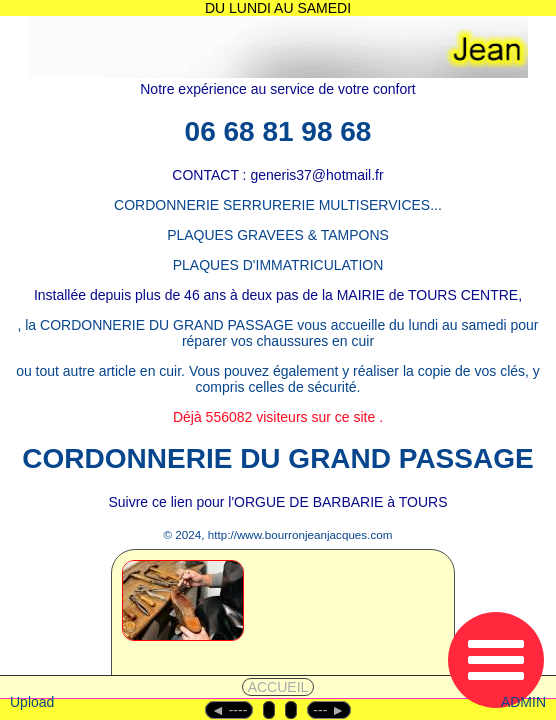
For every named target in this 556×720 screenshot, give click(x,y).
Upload (32, 702)
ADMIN (523, 702)
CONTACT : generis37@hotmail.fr (277, 175)
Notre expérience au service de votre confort (277, 89)
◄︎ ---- (229, 710)
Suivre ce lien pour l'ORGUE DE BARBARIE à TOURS (277, 502)
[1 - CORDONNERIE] (231, 627)
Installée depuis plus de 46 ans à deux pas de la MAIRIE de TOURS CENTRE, (278, 295)
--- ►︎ (329, 710)
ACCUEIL (278, 687)
